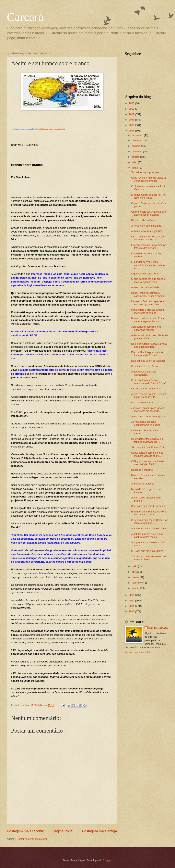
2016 (132, 120)
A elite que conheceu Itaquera (148, 416)
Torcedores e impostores (145, 172)
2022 (132, 109)
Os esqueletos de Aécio (144, 366)
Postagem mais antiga (99, 831)
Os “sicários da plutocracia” (146, 389)
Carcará (25, 17)
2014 (132, 131)
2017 (132, 114)
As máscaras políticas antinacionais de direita (146, 423)
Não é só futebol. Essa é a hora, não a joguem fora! (149, 345)
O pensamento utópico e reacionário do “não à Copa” (148, 382)
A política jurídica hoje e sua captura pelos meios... (147, 535)
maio (135, 566)
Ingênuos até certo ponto (145, 274)
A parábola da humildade (145, 287)
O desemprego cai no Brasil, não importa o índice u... (150, 522)
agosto (136, 157)
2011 (132, 606)
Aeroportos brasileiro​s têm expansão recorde (146, 328)
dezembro (138, 135)
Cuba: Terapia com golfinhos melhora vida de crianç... (147, 454)
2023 (132, 103)
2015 (132, 125)
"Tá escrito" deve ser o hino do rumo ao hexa (148, 558)
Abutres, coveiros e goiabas (147, 231)
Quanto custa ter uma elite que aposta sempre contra (148, 213)
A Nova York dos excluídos (146, 226)
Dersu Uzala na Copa (143, 220)
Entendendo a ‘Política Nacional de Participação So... (149, 513)
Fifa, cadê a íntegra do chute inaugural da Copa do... (147, 354)
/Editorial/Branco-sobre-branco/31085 (38, 129)
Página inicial (63, 831)
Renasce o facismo (142, 470)
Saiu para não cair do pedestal (148, 506)
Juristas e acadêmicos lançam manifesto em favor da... (148, 409)
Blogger (107, 860)
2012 (132, 601)
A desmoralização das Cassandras (144, 373)
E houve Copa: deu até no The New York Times (148, 196)
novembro (138, 140)
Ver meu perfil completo (138, 652)
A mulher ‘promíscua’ (143, 484)
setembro (137, 151)
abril (134, 572)
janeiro (136, 588)
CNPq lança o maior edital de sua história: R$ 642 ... (148, 463)
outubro (136, 146)
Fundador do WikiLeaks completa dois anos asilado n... (148, 265)
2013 (132, 595)
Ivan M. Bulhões (158, 628)
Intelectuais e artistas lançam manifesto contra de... (147, 311)
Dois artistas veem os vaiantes (148, 361)
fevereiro (137, 583)
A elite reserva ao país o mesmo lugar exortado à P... (149, 396)
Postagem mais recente (25, 831)
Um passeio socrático (143, 403)
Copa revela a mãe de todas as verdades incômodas (149, 179)
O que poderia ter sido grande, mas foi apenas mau (148, 280)
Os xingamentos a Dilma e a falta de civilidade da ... (147, 440)
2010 (132, 611)
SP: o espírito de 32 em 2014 (148, 447)
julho (135, 162)
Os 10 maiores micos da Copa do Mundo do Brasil (148, 238)
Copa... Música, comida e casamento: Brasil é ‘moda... (149, 294)
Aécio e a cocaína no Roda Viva (149, 528)
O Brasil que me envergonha (147, 551)
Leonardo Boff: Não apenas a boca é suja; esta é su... (148, 303)
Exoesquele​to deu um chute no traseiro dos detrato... (149, 246)
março (136, 577)
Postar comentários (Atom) (32, 839)
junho (135, 168)
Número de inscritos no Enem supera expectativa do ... (148, 320)
